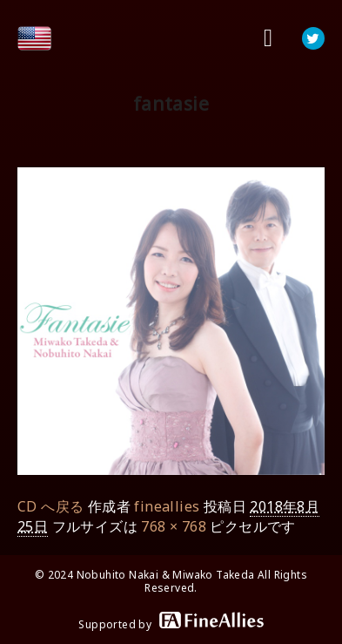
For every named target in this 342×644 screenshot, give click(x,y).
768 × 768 (174, 526)
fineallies (167, 506)
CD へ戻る (50, 506)
